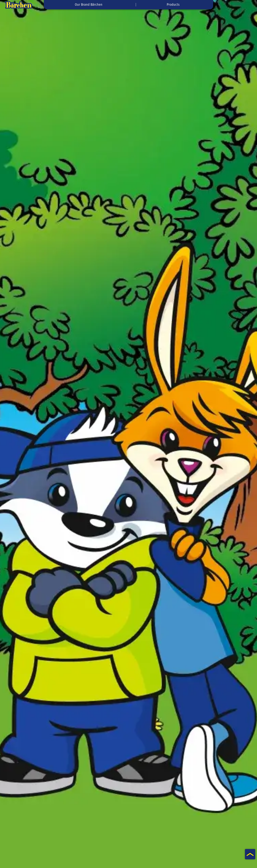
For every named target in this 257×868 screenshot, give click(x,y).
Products (173, 5)
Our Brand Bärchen (89, 5)
